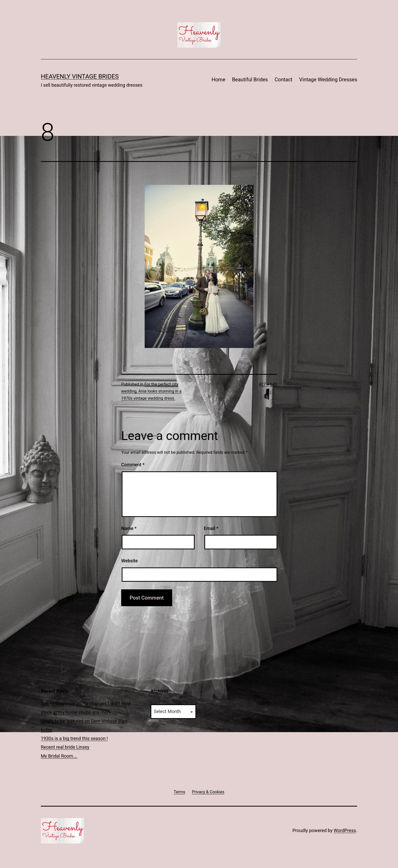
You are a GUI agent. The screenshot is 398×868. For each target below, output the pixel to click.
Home (218, 80)
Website (129, 561)
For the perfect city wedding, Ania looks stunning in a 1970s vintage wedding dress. (151, 391)
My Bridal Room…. (59, 756)
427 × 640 (268, 384)
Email (211, 528)
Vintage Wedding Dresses (328, 80)
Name (129, 528)
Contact (283, 80)
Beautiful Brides (250, 80)
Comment (133, 465)
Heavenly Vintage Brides (80, 76)
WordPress (345, 830)
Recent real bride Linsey (65, 747)
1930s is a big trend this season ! (74, 738)
